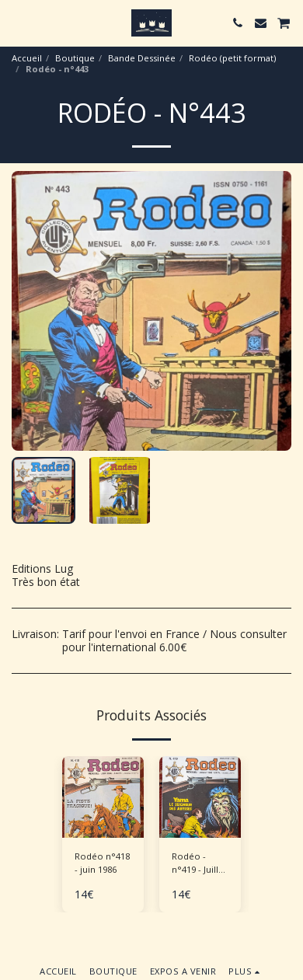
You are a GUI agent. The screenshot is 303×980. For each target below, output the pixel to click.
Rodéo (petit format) (232, 58)
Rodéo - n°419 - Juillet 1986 (199, 863)
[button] (17, 22)
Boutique (75, 58)
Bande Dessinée (142, 58)
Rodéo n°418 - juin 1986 (102, 863)
